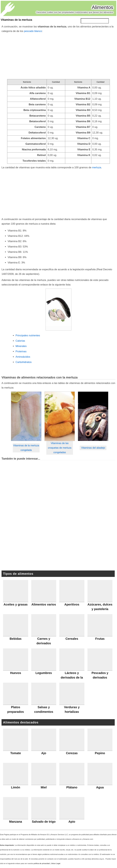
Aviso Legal (56, 863)
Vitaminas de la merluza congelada (26, 448)
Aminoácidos (23, 357)
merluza (97, 167)
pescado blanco (33, 31)
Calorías (20, 341)
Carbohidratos (24, 362)
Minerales (21, 346)
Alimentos (103, 7)
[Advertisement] (58, 56)
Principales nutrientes (28, 335)
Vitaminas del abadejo (93, 448)
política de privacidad (42, 863)
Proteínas (21, 351)
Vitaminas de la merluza (16, 20)
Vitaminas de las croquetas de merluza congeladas (60, 448)
